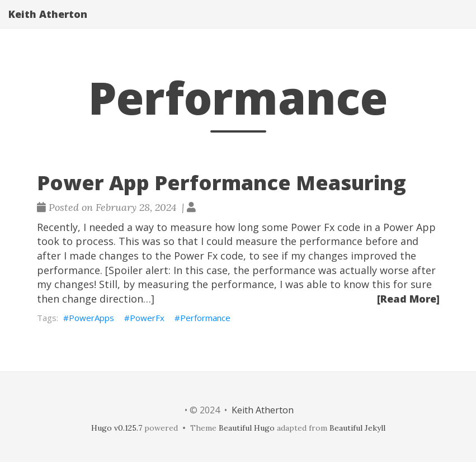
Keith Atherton (48, 25)
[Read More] (408, 299)
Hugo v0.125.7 (117, 428)
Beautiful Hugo (247, 428)
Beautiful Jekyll (357, 428)
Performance (205, 318)
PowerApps (91, 318)
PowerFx (147, 318)
